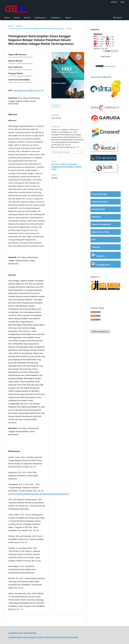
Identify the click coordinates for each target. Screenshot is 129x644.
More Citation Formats (61, 152)
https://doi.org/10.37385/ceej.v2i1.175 (28, 90)
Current (17, 18)
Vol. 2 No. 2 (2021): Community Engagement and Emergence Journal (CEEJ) (36, 29)
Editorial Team (98, 209)
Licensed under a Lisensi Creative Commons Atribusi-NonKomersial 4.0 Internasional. (43, 637)
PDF (57, 106)
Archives (27, 18)
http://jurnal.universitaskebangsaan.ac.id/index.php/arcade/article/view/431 (39, 494)
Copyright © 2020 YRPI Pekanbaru (22, 633)
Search (119, 18)
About (68, 18)
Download (55, 18)
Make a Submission (100, 331)
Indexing (96, 247)
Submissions (40, 18)
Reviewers (96, 217)
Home (7, 18)
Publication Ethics (100, 202)
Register (114, 2)
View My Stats (110, 66)
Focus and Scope (99, 194)
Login (122, 2)
